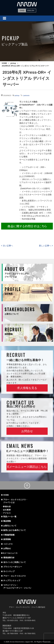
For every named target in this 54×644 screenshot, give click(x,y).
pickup (17, 95)
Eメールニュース (11, 553)
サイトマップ (9, 571)
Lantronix (26, 95)
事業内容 (7, 507)
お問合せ (27, 431)
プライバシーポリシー (13, 567)
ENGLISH (31, 10)
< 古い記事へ (7, 246)
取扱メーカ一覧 (10, 517)
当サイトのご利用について (15, 562)
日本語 (22, 10)
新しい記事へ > (46, 246)
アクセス (7, 513)
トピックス (8, 544)
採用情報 (7, 539)
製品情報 (7, 521)
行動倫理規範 (9, 535)
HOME (6, 495)
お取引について (10, 526)
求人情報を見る (27, 388)
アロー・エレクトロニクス (15, 576)
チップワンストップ (12, 581)
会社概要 (7, 510)
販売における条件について (15, 530)
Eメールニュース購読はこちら (27, 467)
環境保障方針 (9, 558)
